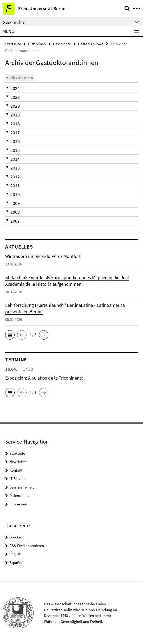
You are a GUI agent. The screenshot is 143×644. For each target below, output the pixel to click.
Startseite (13, 44)
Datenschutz (19, 495)
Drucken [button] (16, 537)
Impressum (18, 504)
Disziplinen (37, 44)
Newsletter (18, 462)
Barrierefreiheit (22, 487)
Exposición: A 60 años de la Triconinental (45, 378)
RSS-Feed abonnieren (27, 546)
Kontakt (16, 470)
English (15, 554)
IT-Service (17, 479)
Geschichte (62, 44)
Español (16, 562)
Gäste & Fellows (91, 44)
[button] (71, 88)
